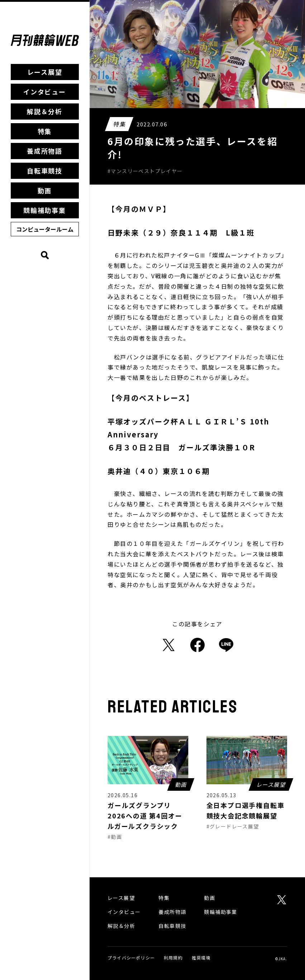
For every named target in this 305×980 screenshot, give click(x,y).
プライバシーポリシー (131, 958)
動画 (45, 190)
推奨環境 (201, 958)
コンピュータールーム (45, 229)
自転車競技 (45, 171)
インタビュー (45, 92)
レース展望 (45, 72)
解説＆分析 (45, 111)
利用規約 (173, 958)
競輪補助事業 (45, 210)
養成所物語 (45, 151)
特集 (45, 131)
